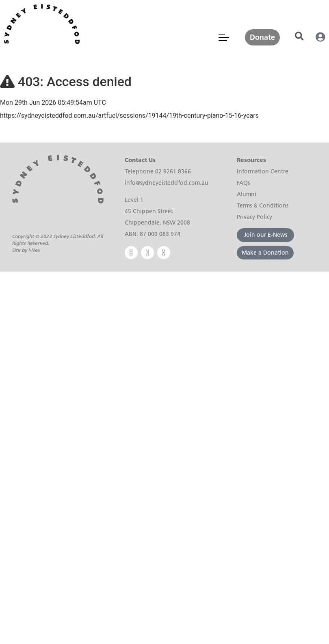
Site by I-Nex (26, 250)
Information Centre (263, 171)
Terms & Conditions (263, 205)
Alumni (247, 194)
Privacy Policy (254, 217)
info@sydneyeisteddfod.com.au (167, 183)
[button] (299, 36)
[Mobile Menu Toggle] (224, 37)
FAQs (243, 183)
